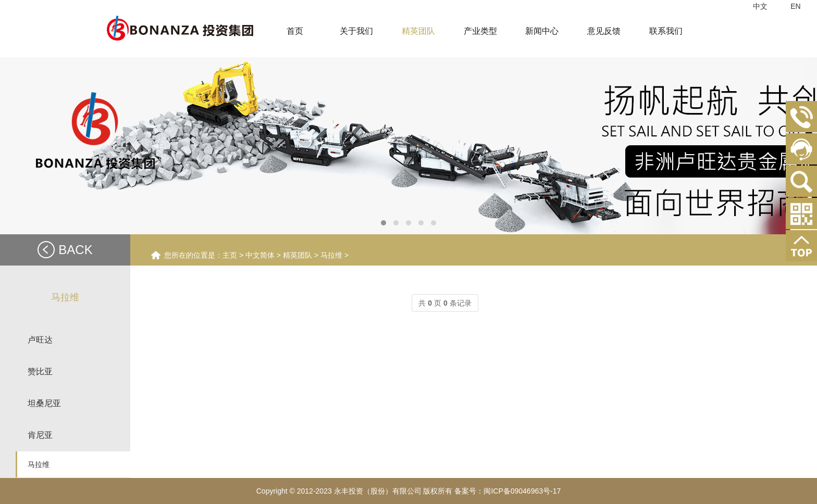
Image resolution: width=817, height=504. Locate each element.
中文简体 (260, 255)
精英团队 (298, 255)
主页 (230, 255)
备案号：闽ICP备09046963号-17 (507, 491)
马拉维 (39, 464)
